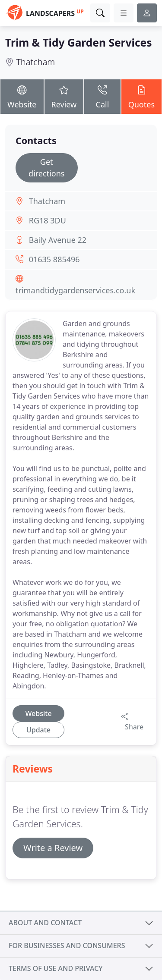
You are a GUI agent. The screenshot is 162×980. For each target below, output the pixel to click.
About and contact (45, 923)
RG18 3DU (48, 220)
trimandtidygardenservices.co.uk (75, 290)
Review (64, 96)
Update (38, 730)
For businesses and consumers (67, 945)
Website (22, 96)
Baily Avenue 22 (58, 240)
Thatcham (35, 62)
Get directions (46, 168)
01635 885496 (54, 259)
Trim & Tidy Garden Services (79, 42)
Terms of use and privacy (56, 968)
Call (102, 96)
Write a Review (53, 848)
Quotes (141, 96)
